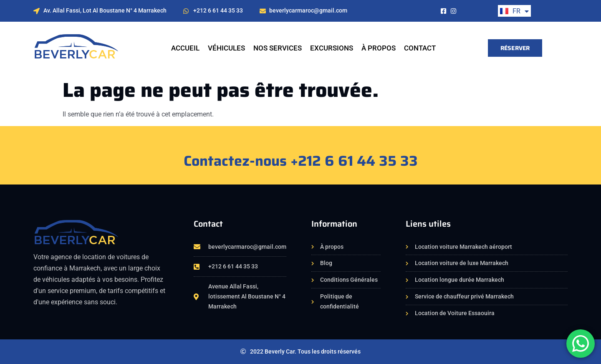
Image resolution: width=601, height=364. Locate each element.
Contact (420, 48)
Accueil (185, 48)
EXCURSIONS (332, 48)
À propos (379, 48)
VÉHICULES (226, 48)
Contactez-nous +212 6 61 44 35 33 (301, 161)
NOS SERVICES (278, 48)
